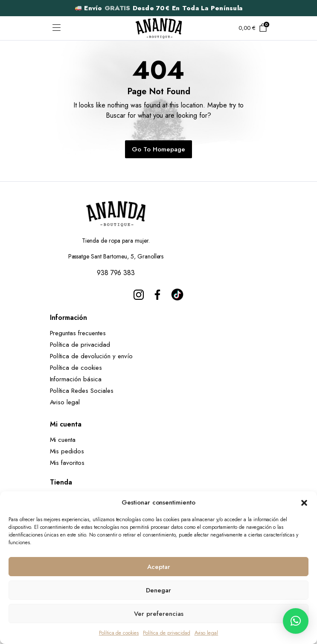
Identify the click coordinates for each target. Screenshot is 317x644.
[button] (304, 502)
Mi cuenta (63, 440)
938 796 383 (116, 273)
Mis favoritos (67, 463)
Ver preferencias (159, 614)
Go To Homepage (158, 149)
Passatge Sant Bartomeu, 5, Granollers (116, 256)
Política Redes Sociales (84, 391)
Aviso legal (206, 633)
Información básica (76, 379)
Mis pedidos (67, 451)
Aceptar (159, 567)
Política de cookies (119, 633)
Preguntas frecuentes (78, 333)
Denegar (158, 590)
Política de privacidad (166, 633)
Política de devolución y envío (91, 356)
